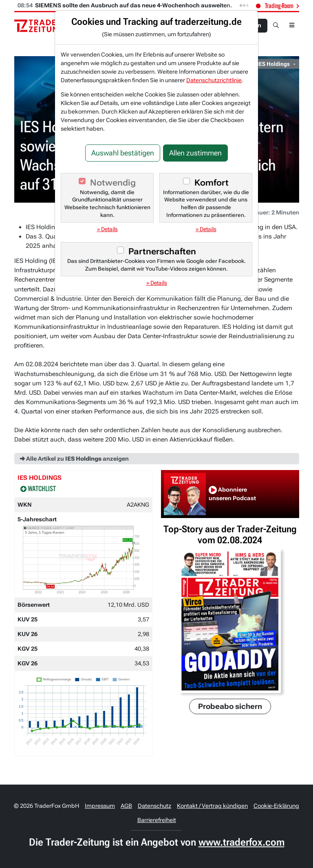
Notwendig (113, 183)
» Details (107, 229)
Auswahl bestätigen (123, 153)
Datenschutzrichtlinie (214, 80)
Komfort (212, 183)
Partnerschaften (162, 251)
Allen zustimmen (195, 153)
